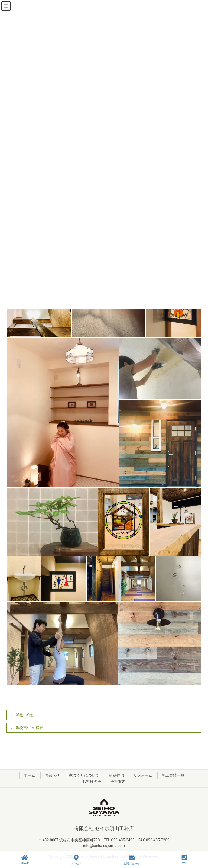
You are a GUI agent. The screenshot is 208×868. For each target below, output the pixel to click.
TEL (184, 860)
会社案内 (118, 782)
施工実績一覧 (173, 775)
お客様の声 (92, 782)
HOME (25, 860)
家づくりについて (84, 775)
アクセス (76, 860)
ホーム (30, 775)
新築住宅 (116, 775)
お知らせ (52, 775)
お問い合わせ (132, 860)
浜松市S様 (24, 715)
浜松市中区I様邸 (30, 728)
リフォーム (143, 775)
